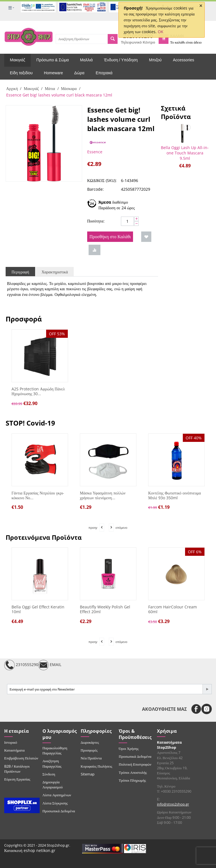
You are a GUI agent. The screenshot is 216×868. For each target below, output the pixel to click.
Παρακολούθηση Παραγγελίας (55, 750)
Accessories (184, 60)
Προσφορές (89, 750)
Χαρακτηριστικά (55, 272)
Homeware (53, 73)
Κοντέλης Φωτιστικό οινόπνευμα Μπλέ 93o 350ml (175, 496)
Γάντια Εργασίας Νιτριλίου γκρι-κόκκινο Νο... (38, 496)
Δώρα (79, 73)
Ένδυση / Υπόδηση (121, 60)
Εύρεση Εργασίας (17, 779)
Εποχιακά (104, 73)
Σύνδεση (49, 774)
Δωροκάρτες (90, 742)
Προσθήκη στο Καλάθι (110, 237)
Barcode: (95, 189)
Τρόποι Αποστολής (133, 772)
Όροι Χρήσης (129, 748)
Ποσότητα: (96, 221)
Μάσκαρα (69, 88)
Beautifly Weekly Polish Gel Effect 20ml (105, 610)
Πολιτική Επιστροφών (135, 764)
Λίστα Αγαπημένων (57, 795)
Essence (95, 152)
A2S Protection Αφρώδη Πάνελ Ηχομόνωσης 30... (38, 392)
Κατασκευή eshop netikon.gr (30, 850)
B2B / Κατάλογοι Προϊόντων (17, 769)
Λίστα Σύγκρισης (55, 803)
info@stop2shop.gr (173, 804)
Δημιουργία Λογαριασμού (53, 784)
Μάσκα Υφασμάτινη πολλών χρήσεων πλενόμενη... (103, 496)
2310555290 (21, 665)
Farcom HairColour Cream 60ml (173, 610)
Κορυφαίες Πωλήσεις (96, 766)
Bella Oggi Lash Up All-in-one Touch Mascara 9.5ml (185, 153)
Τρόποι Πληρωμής (132, 780)
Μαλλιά (86, 60)
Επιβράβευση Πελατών (21, 758)
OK (161, 32)
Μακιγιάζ (17, 60)
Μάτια (50, 88)
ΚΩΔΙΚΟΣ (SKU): (102, 180)
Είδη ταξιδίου (21, 73)
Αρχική (12, 88)
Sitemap (88, 774)
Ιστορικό (11, 742)
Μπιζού (155, 60)
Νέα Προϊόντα (91, 758)
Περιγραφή (20, 272)
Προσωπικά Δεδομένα (59, 811)
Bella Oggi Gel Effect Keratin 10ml (38, 610)
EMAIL (50, 665)
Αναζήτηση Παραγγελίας (52, 763)
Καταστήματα (14, 750)
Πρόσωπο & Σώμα (52, 60)
